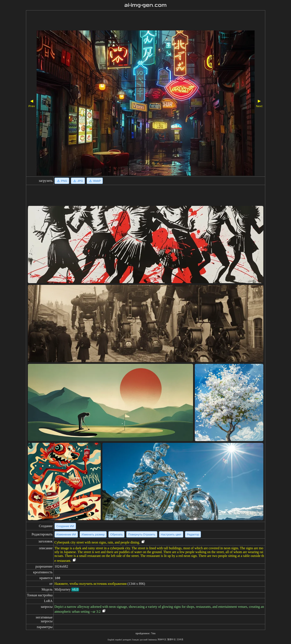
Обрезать (117, 534)
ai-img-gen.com (145, 5)
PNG (62, 181)
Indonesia (153, 640)
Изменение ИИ (66, 534)
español (118, 640)
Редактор (193, 534)
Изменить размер (93, 534)
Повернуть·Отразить (142, 534)
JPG (78, 181)
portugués (127, 640)
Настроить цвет (171, 534)
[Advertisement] (133, 21)
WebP (95, 181)
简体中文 (162, 639)
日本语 (180, 639)
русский (144, 640)
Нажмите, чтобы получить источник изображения (91, 584)
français (136, 640)
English (111, 640)
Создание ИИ (65, 526)
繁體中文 (172, 639)
